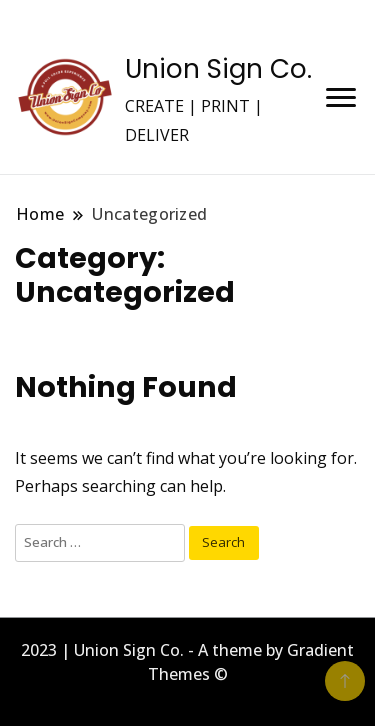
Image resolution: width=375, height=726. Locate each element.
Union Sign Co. (218, 69)
